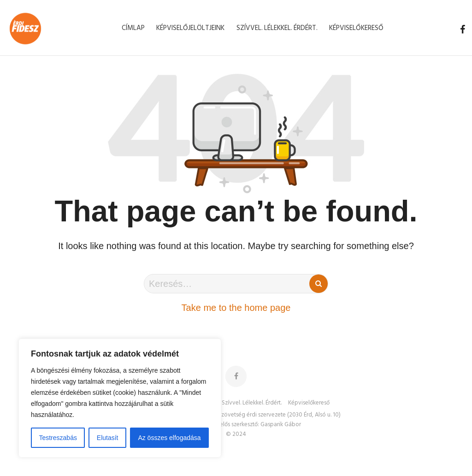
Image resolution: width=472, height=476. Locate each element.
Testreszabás (58, 438)
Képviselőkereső (309, 403)
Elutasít (108, 438)
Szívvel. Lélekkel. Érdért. (252, 403)
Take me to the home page (236, 308)
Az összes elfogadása (169, 438)
